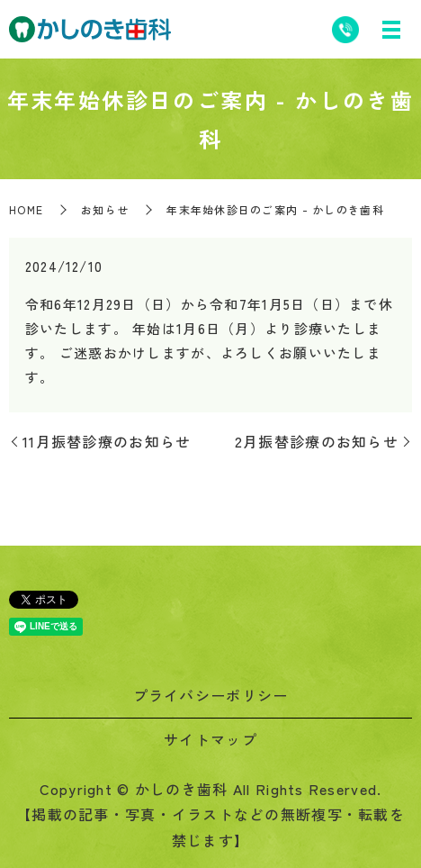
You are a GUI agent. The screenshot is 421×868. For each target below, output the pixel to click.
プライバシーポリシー (211, 695)
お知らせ (105, 209)
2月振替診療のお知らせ (317, 441)
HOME (26, 209)
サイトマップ (210, 739)
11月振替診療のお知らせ (107, 441)
